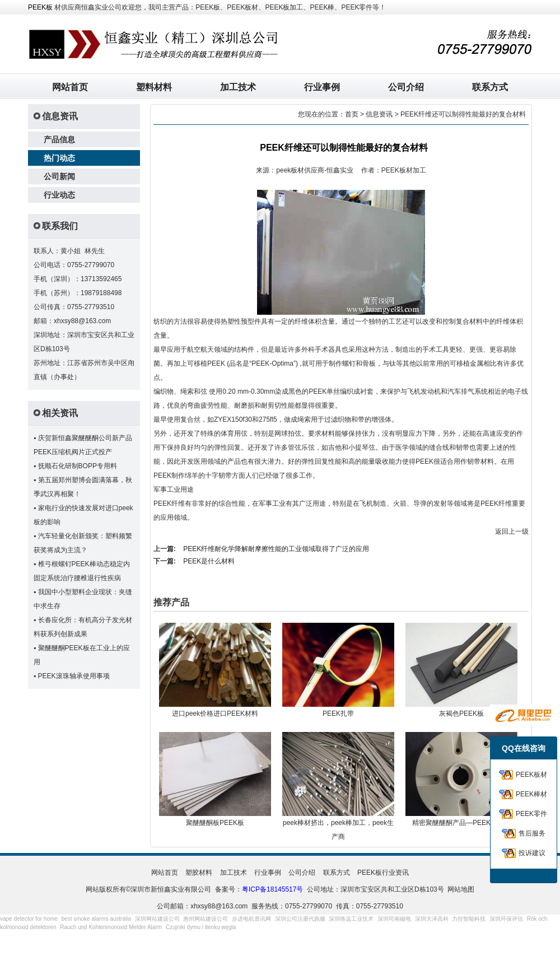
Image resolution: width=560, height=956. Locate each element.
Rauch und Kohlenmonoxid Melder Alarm (111, 927)
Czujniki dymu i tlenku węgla (201, 927)
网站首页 (70, 87)
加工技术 (238, 87)
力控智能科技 (469, 919)
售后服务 (532, 833)
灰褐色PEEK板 (461, 713)
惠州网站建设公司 (206, 919)
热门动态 (59, 158)
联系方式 (490, 87)
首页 (352, 114)
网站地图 (461, 889)
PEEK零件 (531, 814)
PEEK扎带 (338, 713)
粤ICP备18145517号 (272, 889)
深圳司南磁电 (394, 919)
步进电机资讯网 (251, 919)
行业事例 (322, 87)
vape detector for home (29, 919)
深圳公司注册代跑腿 (300, 919)
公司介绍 (406, 87)
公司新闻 (59, 176)
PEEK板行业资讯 (383, 873)
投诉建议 (532, 853)
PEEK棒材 (531, 794)
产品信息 (59, 139)
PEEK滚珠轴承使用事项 (74, 676)
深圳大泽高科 (432, 919)
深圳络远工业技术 (351, 919)
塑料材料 (154, 87)
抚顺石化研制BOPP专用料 (78, 466)
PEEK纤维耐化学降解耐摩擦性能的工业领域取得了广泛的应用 (276, 549)
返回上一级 (512, 531)
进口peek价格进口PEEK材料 (215, 713)
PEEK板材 (531, 775)
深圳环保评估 (506, 919)
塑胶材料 (199, 873)
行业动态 (59, 195)
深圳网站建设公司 (157, 919)
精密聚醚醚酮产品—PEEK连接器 (461, 823)
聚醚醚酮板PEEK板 (215, 823)
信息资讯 (379, 114)
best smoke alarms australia (97, 919)
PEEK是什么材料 (209, 561)
